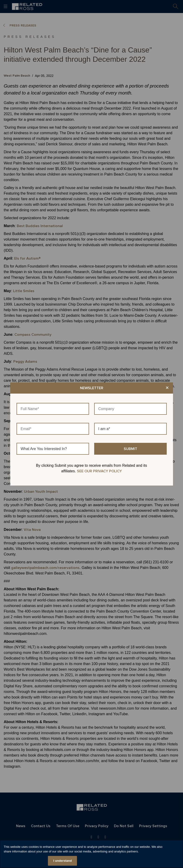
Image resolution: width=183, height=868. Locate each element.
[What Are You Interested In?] (53, 449)
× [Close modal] (167, 388)
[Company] (130, 409)
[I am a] (130, 429)
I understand (63, 861)
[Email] (53, 429)
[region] (91, 854)
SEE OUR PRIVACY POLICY (99, 471)
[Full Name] (53, 409)
